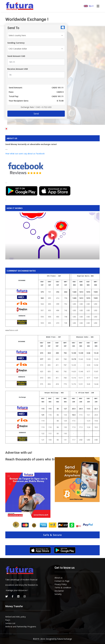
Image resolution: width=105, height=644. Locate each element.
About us (59, 578)
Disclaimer (59, 591)
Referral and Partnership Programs (21, 627)
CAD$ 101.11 (57, 88)
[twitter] (7, 596)
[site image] (77, 479)
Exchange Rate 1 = (35, 107)
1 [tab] (6, 129)
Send (35, 114)
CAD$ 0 (59, 92)
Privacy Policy (61, 584)
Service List (10, 623)
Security (58, 594)
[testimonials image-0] (28, 495)
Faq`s (8, 620)
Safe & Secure (52, 535)
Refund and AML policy (16, 617)
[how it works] (52, 235)
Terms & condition (63, 588)
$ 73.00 (59, 101)
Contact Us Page (62, 581)
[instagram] (25, 596)
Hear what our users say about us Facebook (25, 154)
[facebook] (13, 596)
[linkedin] (18, 596)
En (89, 6)
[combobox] (35, 35)
